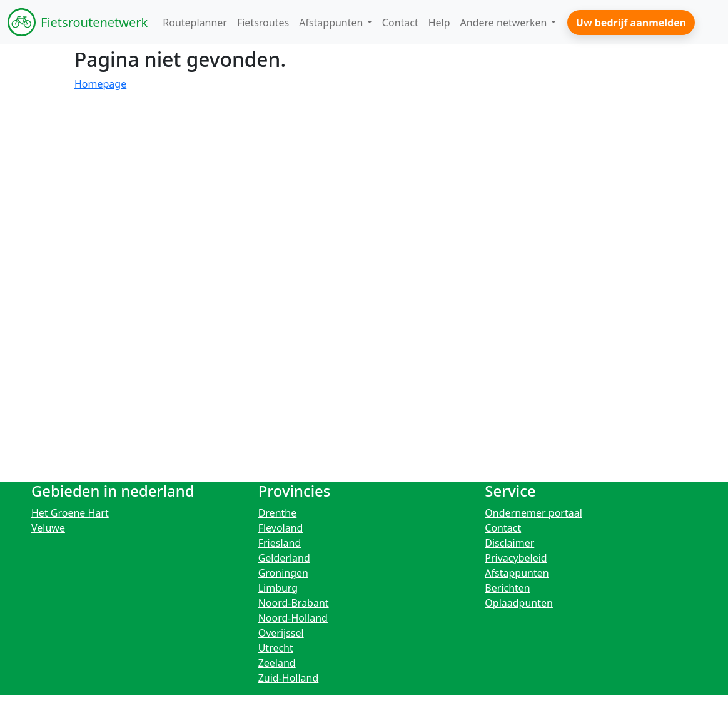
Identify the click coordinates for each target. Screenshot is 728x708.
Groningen (283, 573)
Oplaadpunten (519, 603)
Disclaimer (509, 543)
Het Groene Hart (70, 513)
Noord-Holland (293, 618)
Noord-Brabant (294, 603)
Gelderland (284, 558)
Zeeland (277, 663)
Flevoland (281, 528)
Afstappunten (517, 573)
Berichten (507, 588)
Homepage (100, 84)
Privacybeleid (516, 558)
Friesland (280, 543)
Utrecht (276, 648)
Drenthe (278, 513)
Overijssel (281, 633)
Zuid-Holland (289, 678)
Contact (503, 528)
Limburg (278, 588)
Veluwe (48, 528)
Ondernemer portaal (533, 513)
